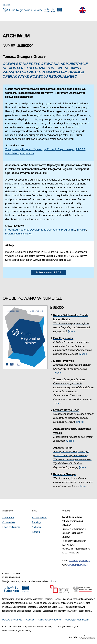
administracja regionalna (20, 153)
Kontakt (36, 532)
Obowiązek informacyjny (77, 620)
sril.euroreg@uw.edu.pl (79, 561)
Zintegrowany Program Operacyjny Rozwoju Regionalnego (40, 149)
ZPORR (81, 149)
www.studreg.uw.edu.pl (78, 565)
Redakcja (37, 522)
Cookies (30, 620)
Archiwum (37, 527)
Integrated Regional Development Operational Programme (40, 230)
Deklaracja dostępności (50, 620)
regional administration (19, 234)
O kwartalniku (9, 522)
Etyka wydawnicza (11, 527)
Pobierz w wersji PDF (48, 272)
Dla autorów (8, 518)
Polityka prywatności (12, 620)
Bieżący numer (39, 518)
